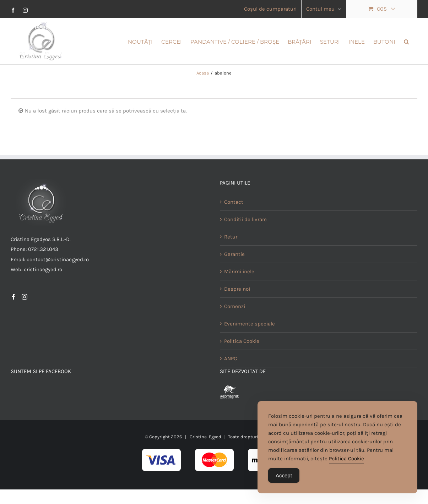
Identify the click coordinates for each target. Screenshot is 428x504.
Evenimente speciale (250, 345)
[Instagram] (25, 318)
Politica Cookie (242, 363)
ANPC (231, 380)
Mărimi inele (239, 293)
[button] (406, 41)
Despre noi (237, 311)
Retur (231, 258)
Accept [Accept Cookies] (284, 476)
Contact (234, 224)
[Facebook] (13, 318)
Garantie (234, 276)
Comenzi (235, 328)
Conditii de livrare (245, 241)
